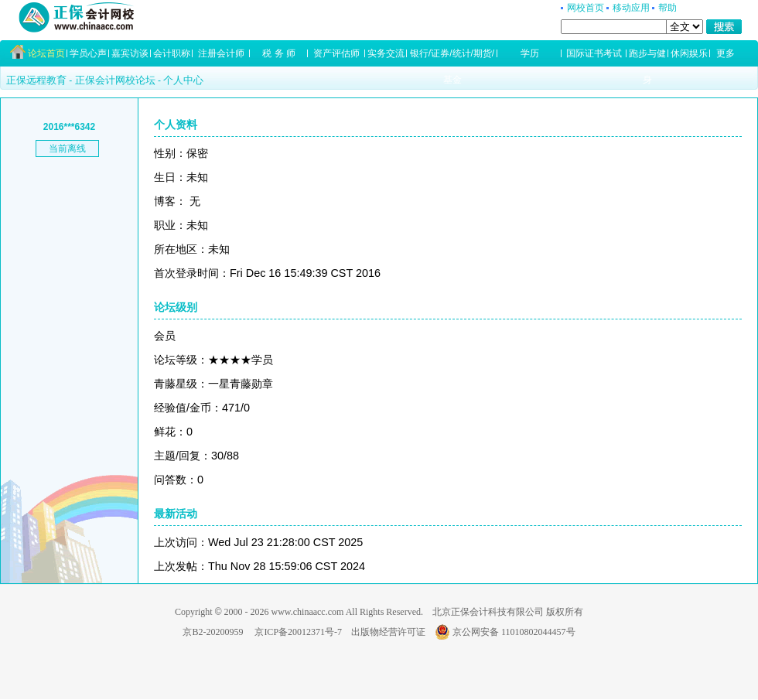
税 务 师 (279, 53)
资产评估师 (336, 53)
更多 (726, 53)
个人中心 (183, 80)
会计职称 (172, 53)
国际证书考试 (594, 53)
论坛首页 (46, 53)
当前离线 (67, 149)
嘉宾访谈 (130, 53)
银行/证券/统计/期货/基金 (452, 57)
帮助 (668, 8)
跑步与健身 (647, 57)
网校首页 (586, 8)
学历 (530, 53)
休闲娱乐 (689, 53)
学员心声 (88, 53)
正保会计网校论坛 (115, 80)
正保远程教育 (36, 80)
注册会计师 (221, 53)
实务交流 (386, 53)
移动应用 (631, 8)
